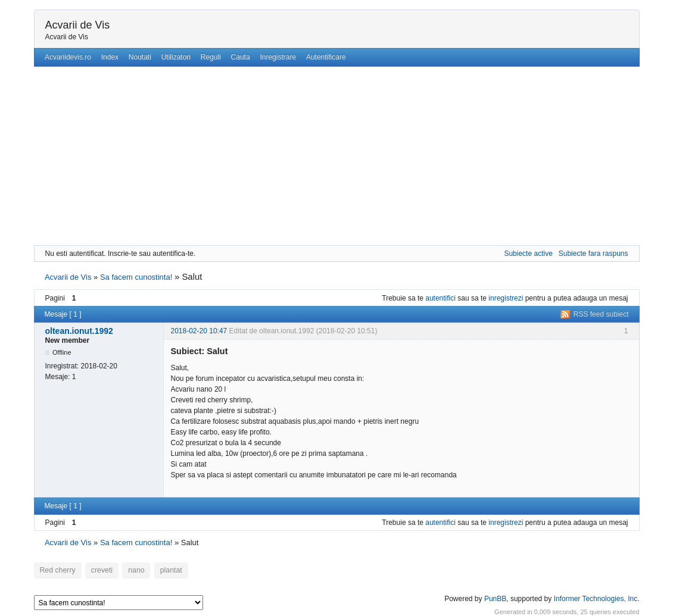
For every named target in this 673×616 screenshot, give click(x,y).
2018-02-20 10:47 (199, 331)
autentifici (440, 298)
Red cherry (56, 570)
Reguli (211, 57)
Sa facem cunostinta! (136, 277)
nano (129, 570)
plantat (161, 570)
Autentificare (326, 57)
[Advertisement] (337, 156)
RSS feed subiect (601, 314)
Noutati (140, 57)
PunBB (495, 597)
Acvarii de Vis (78, 25)
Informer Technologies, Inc (596, 597)
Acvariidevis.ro (68, 57)
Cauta (241, 57)
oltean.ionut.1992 (79, 331)
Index (110, 57)
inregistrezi (506, 298)
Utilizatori (176, 57)
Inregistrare (278, 57)
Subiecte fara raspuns (593, 254)
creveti (97, 570)
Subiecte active (528, 254)
